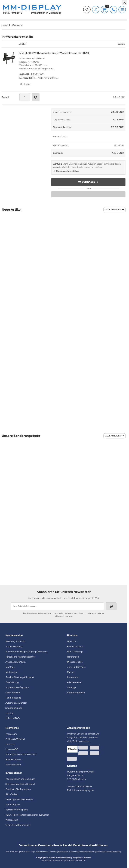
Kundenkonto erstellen (67, 171)
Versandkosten (42, 852)
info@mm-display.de (83, 790)
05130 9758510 (84, 787)
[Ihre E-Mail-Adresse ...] (57, 606)
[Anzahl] (25, 97)
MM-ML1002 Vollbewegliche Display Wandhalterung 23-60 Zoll (54, 53)
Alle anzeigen (115, 210)
